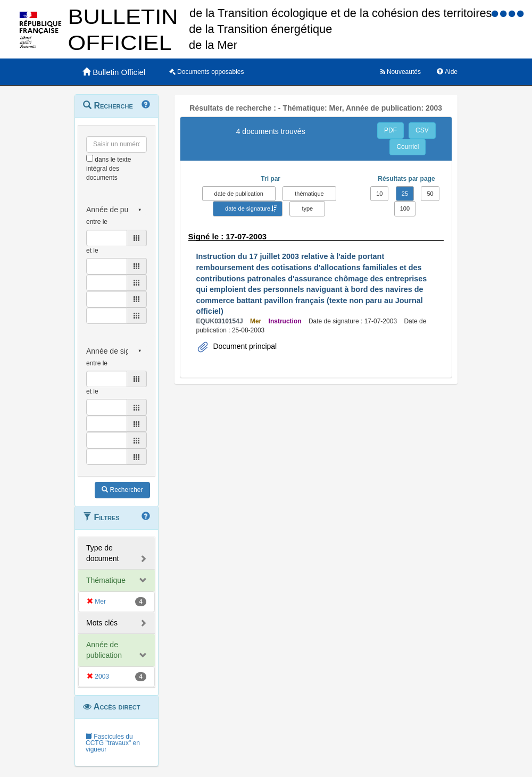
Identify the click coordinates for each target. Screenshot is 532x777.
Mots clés (102, 623)
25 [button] (405, 194)
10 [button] (379, 194)
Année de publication (104, 650)
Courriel (408, 147)
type (307, 208)
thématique (309, 194)
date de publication (239, 194)
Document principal (244, 346)
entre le (97, 222)
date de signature (248, 208)
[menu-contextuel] (90, 158)
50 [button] (430, 194)
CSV (422, 130)
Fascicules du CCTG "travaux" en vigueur (113, 743)
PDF (390, 130)
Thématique (106, 580)
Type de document (102, 553)
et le (92, 250)
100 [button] (405, 208)
